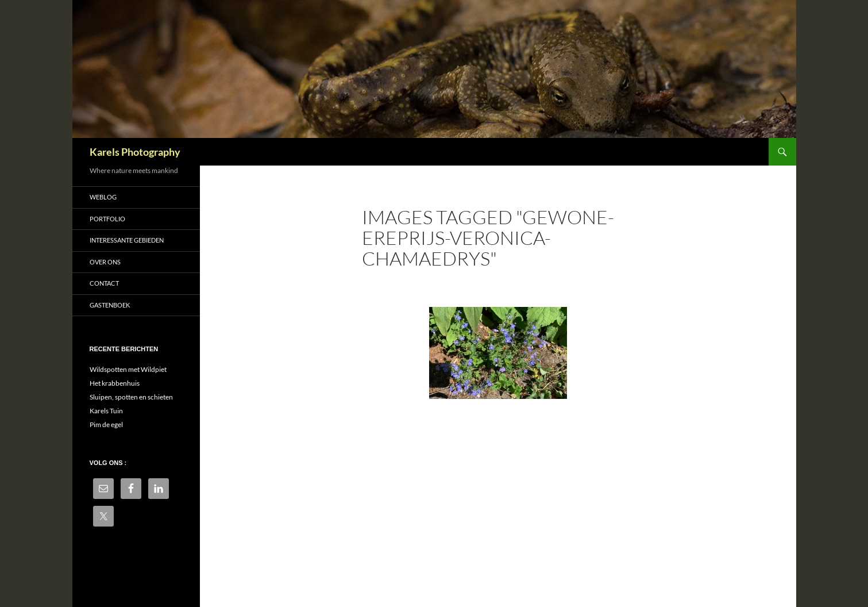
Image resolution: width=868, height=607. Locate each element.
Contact (104, 283)
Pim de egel (106, 424)
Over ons (105, 262)
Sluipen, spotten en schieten (131, 397)
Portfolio (107, 219)
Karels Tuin (106, 411)
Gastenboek (110, 305)
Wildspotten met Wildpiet (128, 369)
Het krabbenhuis (115, 383)
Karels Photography (135, 152)
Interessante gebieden (127, 240)
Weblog (103, 197)
